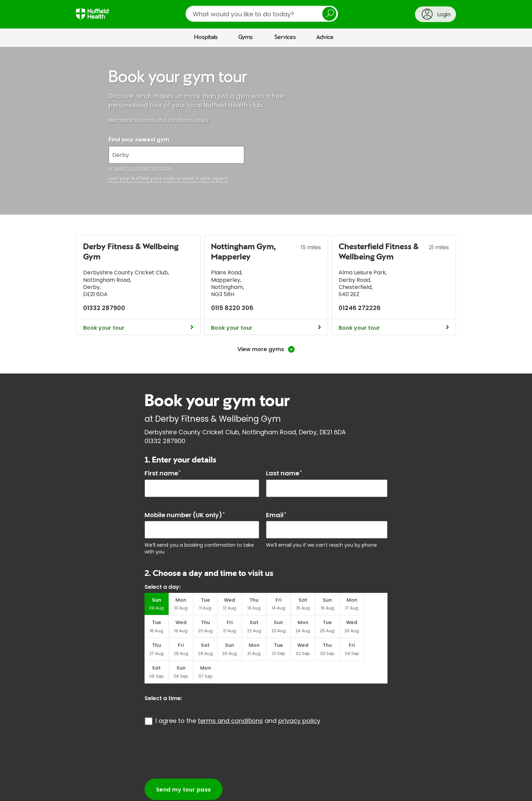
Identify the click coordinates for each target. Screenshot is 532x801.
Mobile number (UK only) (185, 515)
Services (285, 37)
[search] (262, 14)
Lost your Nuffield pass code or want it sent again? (168, 179)
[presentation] (196, 729)
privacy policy (299, 698)
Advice (325, 37)
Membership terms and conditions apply (159, 120)
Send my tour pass (184, 767)
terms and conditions (230, 698)
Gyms (245, 37)
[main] (266, 422)
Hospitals (206, 37)
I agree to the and (238, 698)
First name (163, 473)
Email (276, 515)
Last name (284, 473)
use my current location (143, 168)
